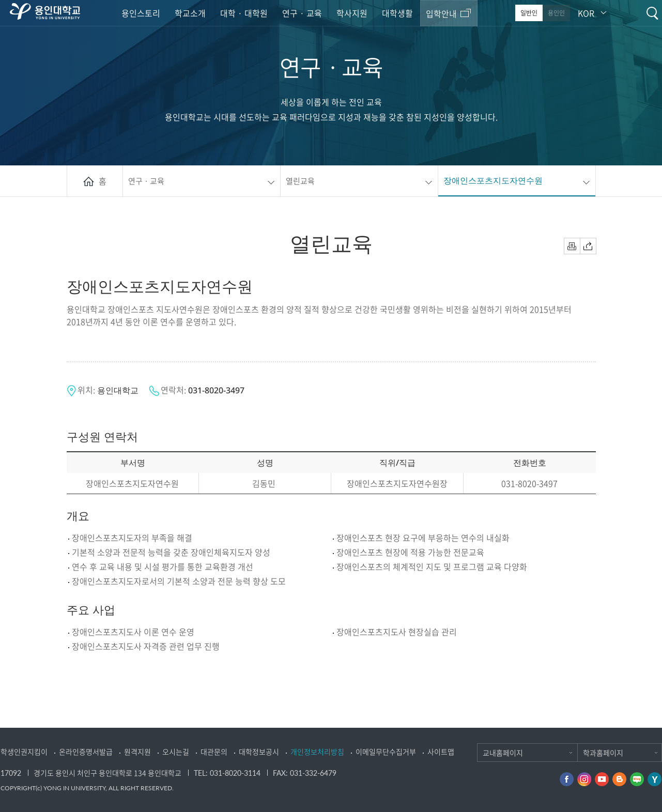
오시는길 (176, 752)
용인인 (556, 13)
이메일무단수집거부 (386, 752)
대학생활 (397, 13)
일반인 (529, 13)
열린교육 (300, 181)
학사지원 (352, 13)
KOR (586, 13)
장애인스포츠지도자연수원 (493, 180)
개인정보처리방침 (317, 752)
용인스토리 (141, 13)
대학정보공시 (259, 752)
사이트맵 (441, 752)
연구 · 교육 (302, 13)
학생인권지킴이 (24, 752)
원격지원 (137, 752)
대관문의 (214, 752)
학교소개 (190, 13)
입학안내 (441, 13)
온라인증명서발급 (86, 752)
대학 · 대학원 (244, 13)
